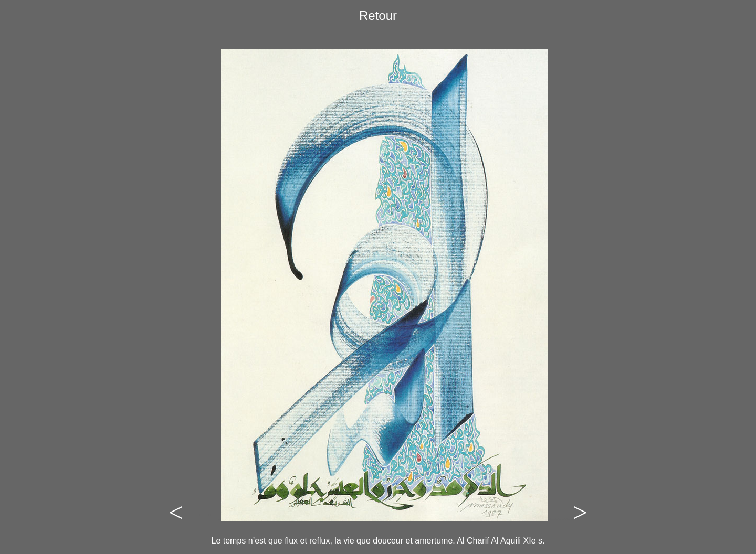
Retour (378, 15)
